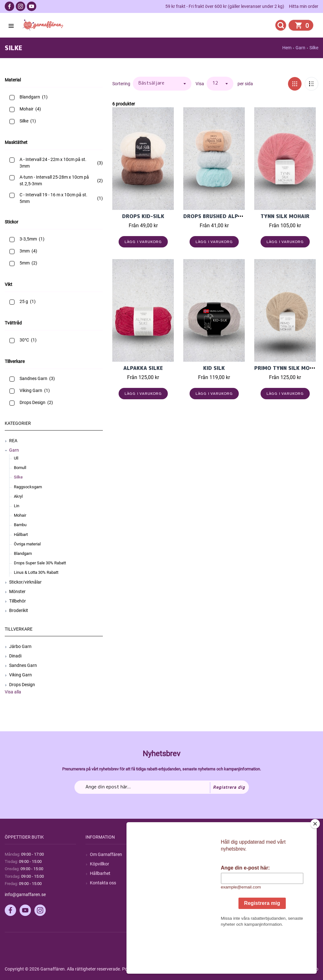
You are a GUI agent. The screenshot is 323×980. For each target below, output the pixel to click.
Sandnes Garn (23, 665)
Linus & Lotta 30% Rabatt (36, 572)
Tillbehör (18, 601)
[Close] (315, 863)
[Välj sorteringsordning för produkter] (162, 84)
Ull (16, 458)
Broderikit (19, 610)
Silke (18, 477)
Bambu (20, 525)
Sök (174, 854)
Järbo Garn (20, 646)
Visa (200, 84)
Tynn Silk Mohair (285, 216)
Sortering (121, 84)
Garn (14, 450)
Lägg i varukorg (143, 242)
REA (13, 441)
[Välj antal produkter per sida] (220, 84)
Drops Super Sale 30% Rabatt (40, 563)
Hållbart (21, 535)
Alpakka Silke (143, 368)
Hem (287, 48)
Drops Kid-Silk (143, 216)
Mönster (17, 591)
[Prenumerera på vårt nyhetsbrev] (162, 787)
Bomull (20, 468)
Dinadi (15, 656)
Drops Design (22, 685)
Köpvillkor (100, 864)
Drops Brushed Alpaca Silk (222, 216)
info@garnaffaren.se (25, 894)
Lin (17, 506)
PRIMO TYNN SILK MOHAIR (288, 368)
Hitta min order (304, 6)
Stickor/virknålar (25, 582)
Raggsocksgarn (28, 487)
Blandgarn (23, 553)
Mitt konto (261, 854)
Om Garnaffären (106, 854)
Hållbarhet (100, 873)
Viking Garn (21, 675)
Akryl (18, 496)
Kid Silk (214, 368)
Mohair (20, 515)
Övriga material (27, 544)
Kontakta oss (103, 883)
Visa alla (13, 692)
